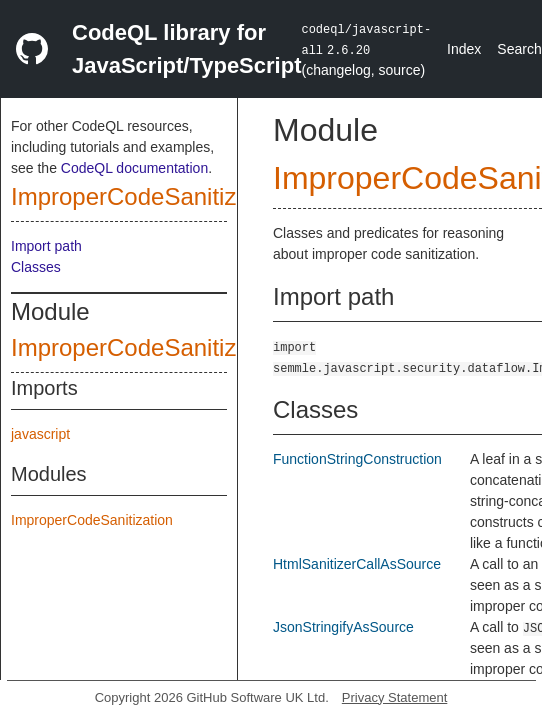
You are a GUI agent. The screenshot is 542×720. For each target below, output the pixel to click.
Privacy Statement (395, 697)
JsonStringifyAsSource (343, 627)
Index (464, 49)
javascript (40, 434)
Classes (36, 267)
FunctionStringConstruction (357, 459)
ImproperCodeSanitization (150, 196)
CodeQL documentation (134, 168)
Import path (46, 246)
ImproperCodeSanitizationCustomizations (232, 347)
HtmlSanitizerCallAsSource (357, 564)
